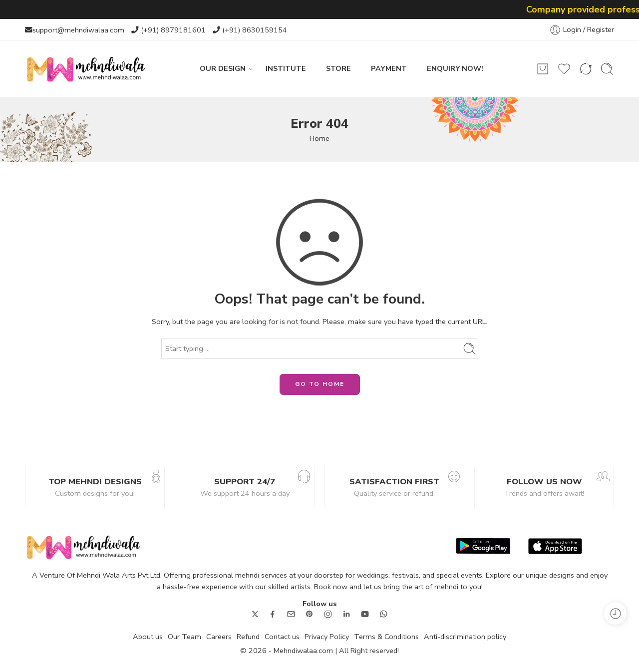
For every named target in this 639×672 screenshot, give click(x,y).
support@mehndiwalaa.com (78, 30)
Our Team (184, 637)
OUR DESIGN (223, 69)
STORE (338, 68)
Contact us (282, 637)
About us (148, 637)
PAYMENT (389, 68)
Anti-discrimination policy (465, 637)
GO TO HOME (320, 384)
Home (319, 138)
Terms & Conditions (386, 637)
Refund (248, 637)
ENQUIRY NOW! (455, 68)
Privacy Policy (327, 637)
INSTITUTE (286, 68)
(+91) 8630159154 (255, 30)
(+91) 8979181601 (173, 30)
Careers (219, 637)
